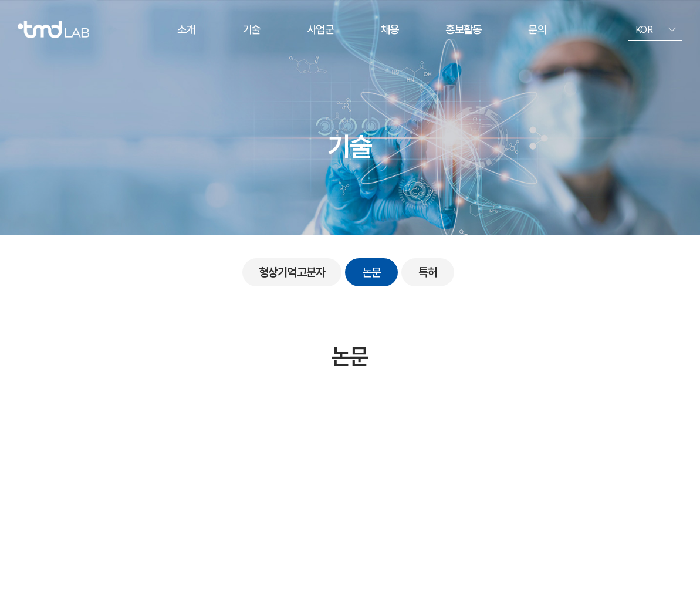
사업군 (320, 29)
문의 (537, 29)
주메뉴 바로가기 (0, 0)
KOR (644, 30)
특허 (428, 272)
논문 (371, 272)
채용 (390, 29)
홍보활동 (463, 29)
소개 (186, 29)
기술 (251, 29)
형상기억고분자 (292, 272)
